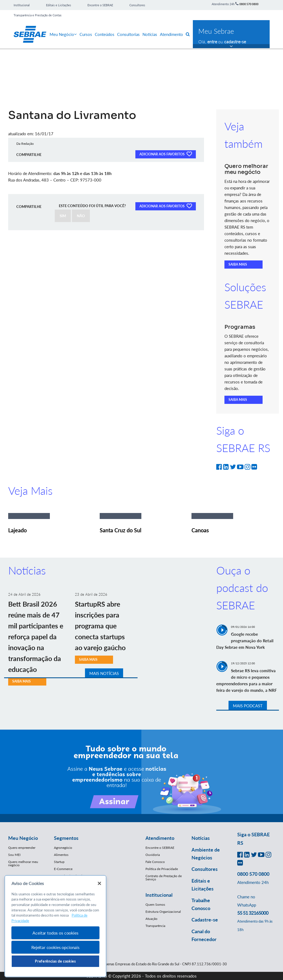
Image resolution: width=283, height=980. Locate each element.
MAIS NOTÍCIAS (104, 673)
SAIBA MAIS (238, 264)
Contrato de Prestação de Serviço (164, 878)
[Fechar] (99, 883)
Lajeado (17, 530)
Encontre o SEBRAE (100, 5)
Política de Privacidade (162, 869)
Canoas (200, 530)
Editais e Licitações (59, 5)
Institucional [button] (159, 895)
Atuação (151, 919)
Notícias (150, 34)
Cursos (86, 34)
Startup (59, 862)
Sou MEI (14, 855)
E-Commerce (63, 869)
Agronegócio (63, 848)
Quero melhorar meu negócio (23, 863)
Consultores (137, 5)
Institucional (22, 5)
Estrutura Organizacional (163, 912)
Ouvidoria (153, 855)
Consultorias (128, 34)
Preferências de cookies (55, 961)
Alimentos (61, 855)
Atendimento (171, 34)
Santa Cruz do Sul (121, 530)
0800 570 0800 (249, 4)
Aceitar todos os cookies (55, 933)
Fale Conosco (155, 862)
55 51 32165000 (253, 913)
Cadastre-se (205, 920)
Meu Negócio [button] (23, 838)
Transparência (155, 926)
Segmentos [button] (66, 838)
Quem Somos (155, 904)
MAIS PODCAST (248, 706)
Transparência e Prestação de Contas (38, 15)
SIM (63, 216)
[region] (55, 926)
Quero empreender (22, 848)
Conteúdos (105, 34)
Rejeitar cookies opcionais (55, 947)
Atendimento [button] (160, 838)
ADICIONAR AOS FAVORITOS (166, 154)
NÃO (81, 216)
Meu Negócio (63, 34)
